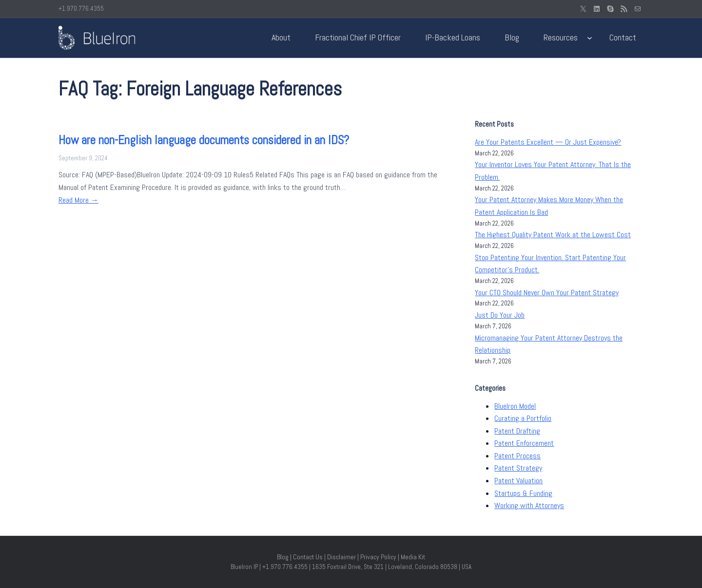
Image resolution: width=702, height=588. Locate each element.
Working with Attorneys (529, 505)
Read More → (78, 200)
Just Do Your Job (500, 315)
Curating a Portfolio (523, 418)
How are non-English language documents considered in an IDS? (204, 140)
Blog (283, 557)
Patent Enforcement (524, 443)
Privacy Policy (378, 557)
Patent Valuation (518, 481)
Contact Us (308, 557)
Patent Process (517, 456)
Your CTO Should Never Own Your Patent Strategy (547, 293)
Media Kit (413, 557)
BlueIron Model (515, 406)
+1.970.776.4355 (81, 9)
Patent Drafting (517, 431)
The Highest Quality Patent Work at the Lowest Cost (553, 235)
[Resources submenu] (590, 38)
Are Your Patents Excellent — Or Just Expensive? (548, 142)
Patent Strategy (518, 468)
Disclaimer (341, 557)
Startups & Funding (523, 493)
